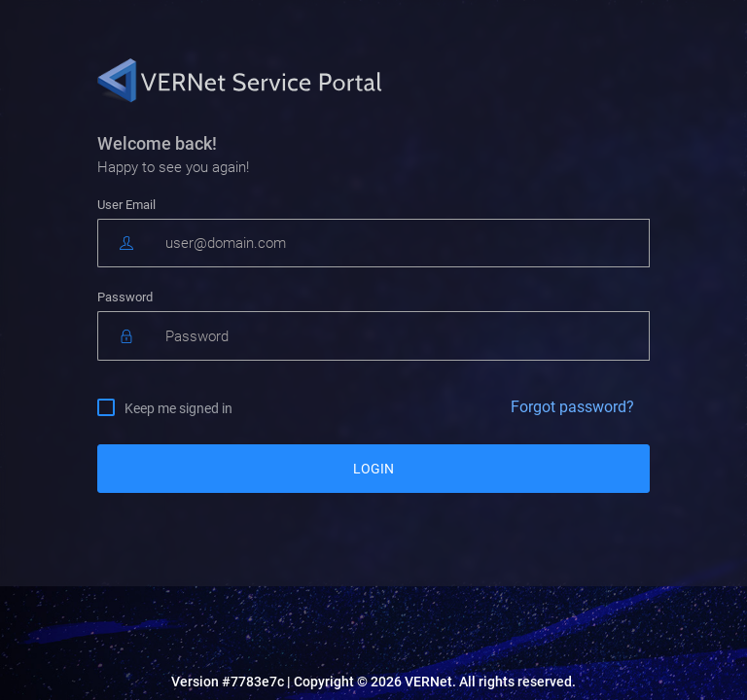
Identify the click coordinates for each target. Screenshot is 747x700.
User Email (126, 205)
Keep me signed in (178, 407)
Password (125, 297)
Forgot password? (572, 407)
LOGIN (373, 469)
